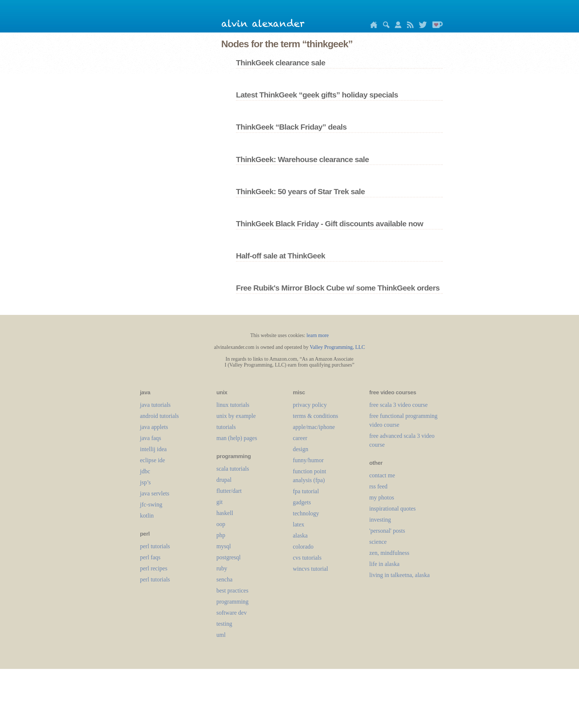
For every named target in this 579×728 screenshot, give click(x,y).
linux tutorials (233, 405)
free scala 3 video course (398, 405)
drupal (224, 480)
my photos (382, 497)
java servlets (155, 493)
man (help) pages (237, 438)
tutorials (226, 427)
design (301, 449)
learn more (318, 335)
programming (232, 602)
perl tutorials (155, 546)
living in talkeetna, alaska (400, 575)
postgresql (229, 557)
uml (221, 635)
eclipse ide (153, 460)
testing (224, 624)
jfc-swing (151, 504)
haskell (225, 513)
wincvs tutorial (311, 569)
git (220, 502)
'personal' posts (387, 531)
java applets (154, 427)
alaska (300, 535)
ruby (222, 568)
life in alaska (384, 564)
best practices (232, 590)
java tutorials (155, 405)
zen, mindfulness (389, 553)
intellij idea (153, 449)
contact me (382, 475)
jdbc (145, 471)
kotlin (147, 516)
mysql (224, 546)
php (221, 535)
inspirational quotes (393, 509)
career (300, 438)
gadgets (302, 502)
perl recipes (154, 568)
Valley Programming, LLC (338, 347)
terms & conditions (316, 416)
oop (221, 524)
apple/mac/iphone (314, 427)
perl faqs (150, 557)
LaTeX (299, 524)
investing (380, 520)
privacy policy (310, 405)
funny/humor (308, 460)
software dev (232, 613)
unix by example (236, 416)
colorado (303, 547)
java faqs (150, 438)
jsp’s (145, 482)
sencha (225, 579)
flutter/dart (229, 491)
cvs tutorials (307, 558)
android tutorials (159, 416)
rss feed (378, 486)
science (378, 542)
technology (306, 513)
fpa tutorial (306, 491)
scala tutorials (233, 469)
